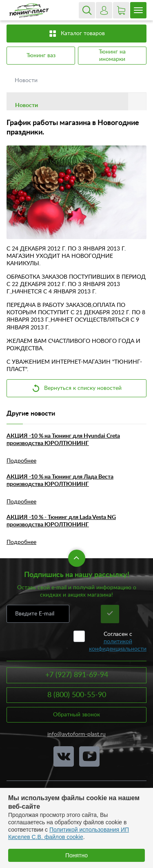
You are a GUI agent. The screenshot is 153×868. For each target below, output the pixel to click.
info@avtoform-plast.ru (76, 734)
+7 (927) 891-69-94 (77, 675)
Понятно (76, 855)
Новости (27, 81)
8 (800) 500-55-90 (77, 695)
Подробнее (21, 461)
